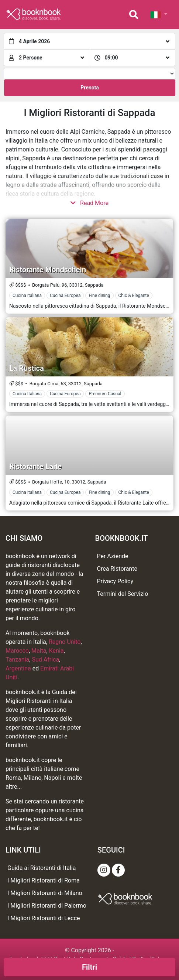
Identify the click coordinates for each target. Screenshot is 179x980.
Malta (39, 651)
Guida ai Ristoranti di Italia (42, 868)
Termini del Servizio (123, 594)
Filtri (89, 967)
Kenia (56, 651)
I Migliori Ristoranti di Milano (45, 893)
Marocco (17, 651)
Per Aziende (113, 556)
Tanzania (17, 660)
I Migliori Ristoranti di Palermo (47, 906)
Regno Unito (65, 642)
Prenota (90, 88)
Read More (89, 203)
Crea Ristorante (117, 569)
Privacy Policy (115, 581)
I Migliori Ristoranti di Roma (44, 880)
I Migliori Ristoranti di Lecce (44, 918)
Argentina (18, 668)
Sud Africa (45, 660)
